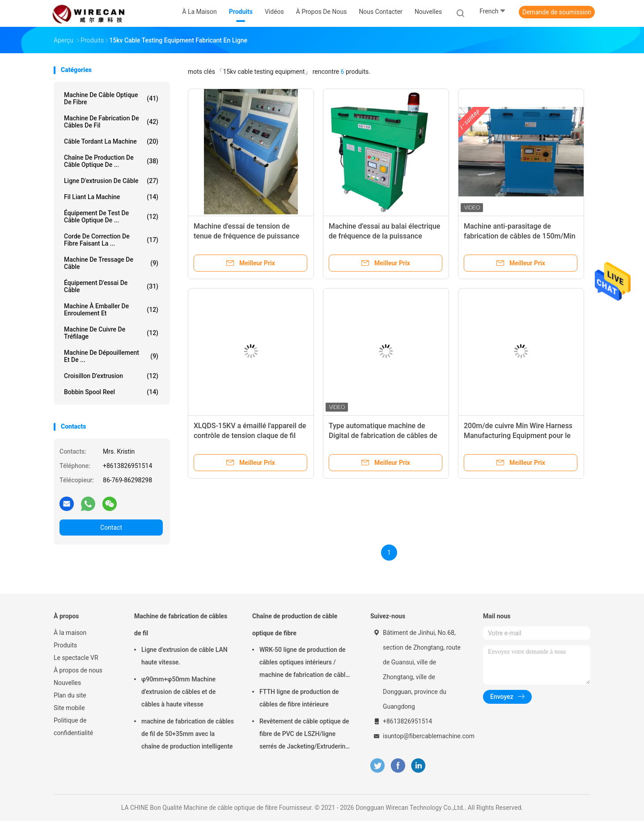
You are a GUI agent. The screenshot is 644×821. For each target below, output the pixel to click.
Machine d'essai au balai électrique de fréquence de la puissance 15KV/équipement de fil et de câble (385, 236)
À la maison (70, 633)
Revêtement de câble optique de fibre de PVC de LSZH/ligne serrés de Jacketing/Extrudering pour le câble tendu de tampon (304, 735)
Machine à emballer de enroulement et (111, 310)
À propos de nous (78, 670)
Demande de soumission (557, 12)
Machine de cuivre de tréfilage (111, 333)
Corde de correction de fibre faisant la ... (111, 240)
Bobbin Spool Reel (111, 392)
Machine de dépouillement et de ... (111, 356)
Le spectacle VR (76, 658)
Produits (65, 645)
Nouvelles (67, 683)
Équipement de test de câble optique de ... (111, 217)
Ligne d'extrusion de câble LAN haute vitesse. (184, 656)
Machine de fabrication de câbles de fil (111, 122)
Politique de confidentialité (73, 727)
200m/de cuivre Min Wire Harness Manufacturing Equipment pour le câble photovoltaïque (518, 436)
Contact (111, 527)
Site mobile (69, 708)
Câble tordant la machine (111, 141)
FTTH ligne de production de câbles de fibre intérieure (299, 698)
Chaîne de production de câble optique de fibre (295, 625)
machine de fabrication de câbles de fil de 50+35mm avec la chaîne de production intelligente (188, 734)
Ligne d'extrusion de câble (111, 181)
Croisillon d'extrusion (111, 376)
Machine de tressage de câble (111, 263)
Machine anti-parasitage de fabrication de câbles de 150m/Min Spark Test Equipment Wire (520, 236)
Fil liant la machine (111, 197)
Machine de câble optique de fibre (111, 98)
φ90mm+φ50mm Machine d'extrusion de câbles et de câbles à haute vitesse (178, 692)
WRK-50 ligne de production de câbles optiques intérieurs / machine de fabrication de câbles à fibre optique (306, 664)
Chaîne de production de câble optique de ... (111, 161)
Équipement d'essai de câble (111, 286)
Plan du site (70, 695)
